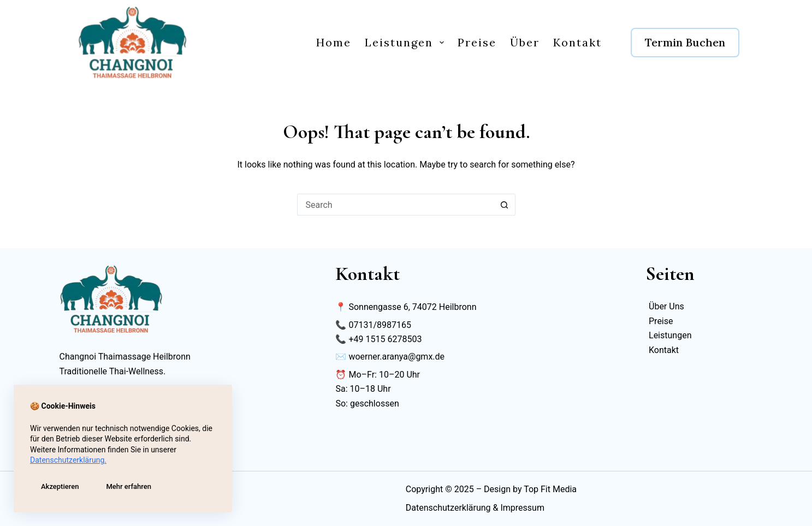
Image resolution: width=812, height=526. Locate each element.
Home (334, 42)
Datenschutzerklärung (448, 508)
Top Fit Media (550, 489)
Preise (477, 42)
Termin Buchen (685, 42)
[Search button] (505, 205)
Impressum (522, 508)
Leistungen (407, 42)
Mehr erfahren (129, 486)
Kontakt (577, 42)
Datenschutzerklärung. (68, 460)
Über (525, 42)
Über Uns (666, 306)
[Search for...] (395, 205)
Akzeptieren (60, 486)
